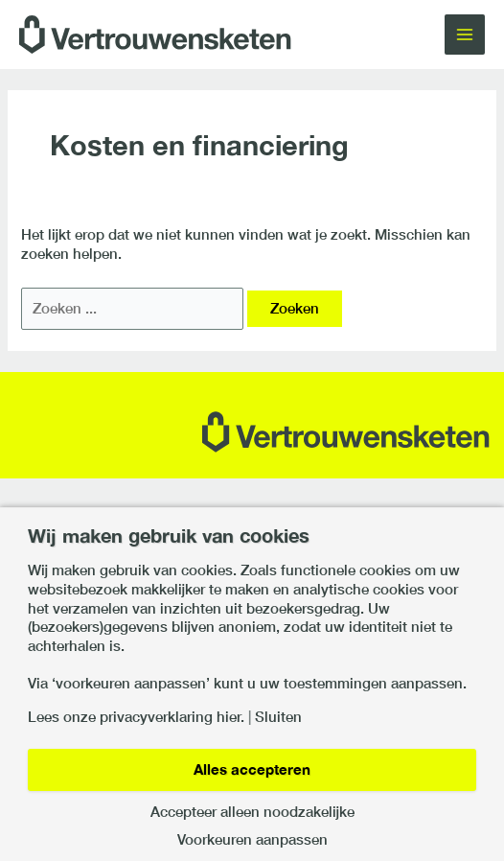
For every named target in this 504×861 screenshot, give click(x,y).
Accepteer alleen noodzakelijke (252, 813)
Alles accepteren (252, 769)
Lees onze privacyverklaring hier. (136, 718)
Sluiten (278, 718)
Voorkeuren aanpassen (252, 840)
